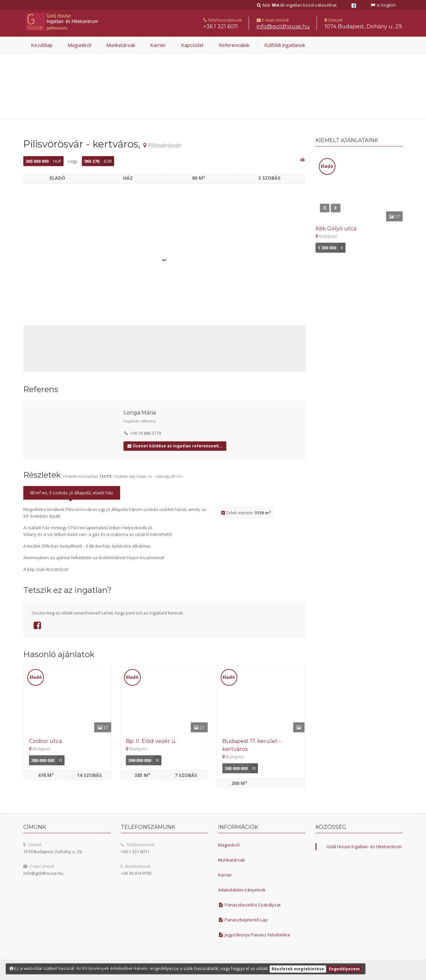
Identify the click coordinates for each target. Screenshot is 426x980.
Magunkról (79, 45)
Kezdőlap (42, 45)
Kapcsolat (192, 45)
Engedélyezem (344, 969)
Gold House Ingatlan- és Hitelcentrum (364, 847)
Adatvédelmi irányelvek (242, 890)
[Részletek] (68, 699)
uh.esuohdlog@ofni (283, 26)
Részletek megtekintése (298, 969)
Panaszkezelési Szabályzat (249, 905)
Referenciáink (234, 45)
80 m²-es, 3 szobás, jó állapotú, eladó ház (72, 493)
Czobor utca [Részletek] (45, 741)
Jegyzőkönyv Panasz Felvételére (254, 935)
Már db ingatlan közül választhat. (297, 5)
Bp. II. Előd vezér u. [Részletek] (151, 741)
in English (383, 5)
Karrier (158, 45)
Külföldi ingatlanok (285, 45)
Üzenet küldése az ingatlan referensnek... (175, 446)
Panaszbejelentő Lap (243, 920)
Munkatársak (121, 45)
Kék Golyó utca (336, 229)
